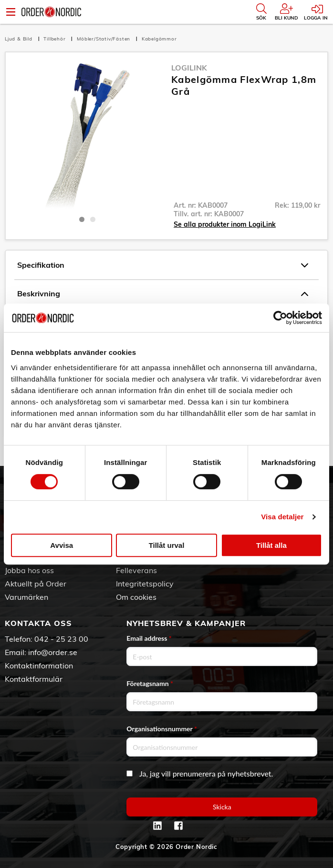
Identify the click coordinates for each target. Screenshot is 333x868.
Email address (149, 638)
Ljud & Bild (20, 39)
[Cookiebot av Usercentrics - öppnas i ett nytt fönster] (280, 318)
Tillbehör (55, 39)
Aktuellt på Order (36, 584)
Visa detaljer (282, 517)
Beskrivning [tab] (163, 294)
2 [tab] (93, 219)
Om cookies (136, 597)
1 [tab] (82, 219)
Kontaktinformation (39, 666)
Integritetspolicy (145, 584)
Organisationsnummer (162, 729)
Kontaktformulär (34, 679)
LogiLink (189, 68)
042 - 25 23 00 (61, 639)
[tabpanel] (87, 136)
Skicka (222, 807)
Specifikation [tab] (163, 265)
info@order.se (53, 652)
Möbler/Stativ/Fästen (104, 39)
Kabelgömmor (159, 39)
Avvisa (62, 545)
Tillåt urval (167, 545)
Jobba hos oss (29, 570)
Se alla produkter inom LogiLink (225, 224)
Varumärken (26, 597)
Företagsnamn (150, 683)
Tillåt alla (271, 545)
